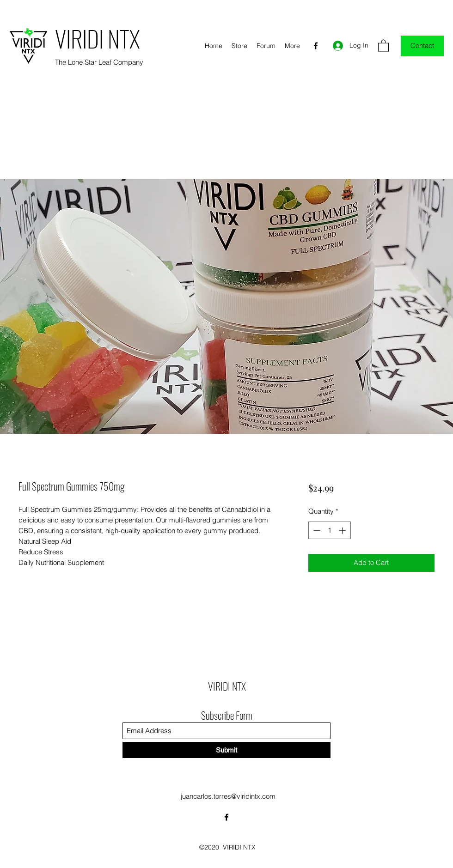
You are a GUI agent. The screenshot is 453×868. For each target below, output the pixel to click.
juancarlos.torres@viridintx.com (228, 796)
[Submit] (226, 750)
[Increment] (343, 531)
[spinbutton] (329, 531)
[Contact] (422, 46)
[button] (383, 45)
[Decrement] (316, 531)
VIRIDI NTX (98, 38)
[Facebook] (316, 46)
